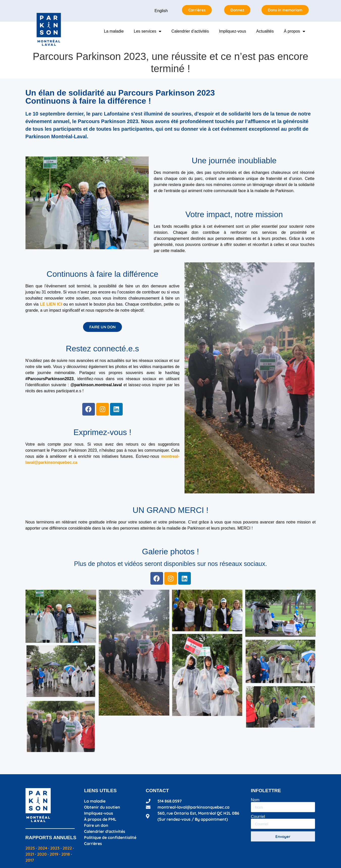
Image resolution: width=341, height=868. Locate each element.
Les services (148, 31)
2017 (30, 860)
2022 (67, 848)
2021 (30, 854)
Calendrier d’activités (190, 31)
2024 (43, 848)
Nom (255, 800)
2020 (42, 854)
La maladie (114, 31)
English (161, 11)
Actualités (265, 31)
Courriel (258, 817)
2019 (54, 854)
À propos (294, 31)
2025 (30, 848)
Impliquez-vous (233, 31)
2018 (66, 854)
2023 (55, 848)
